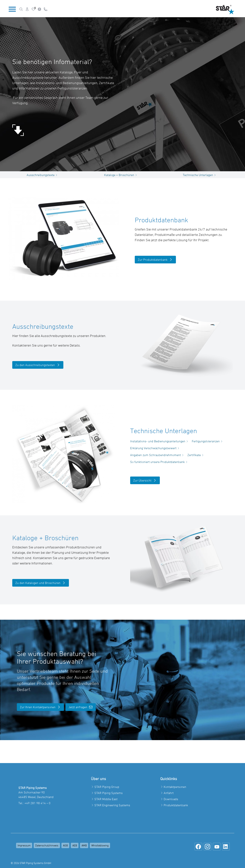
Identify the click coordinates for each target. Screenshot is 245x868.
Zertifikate (196, 455)
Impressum (24, 845)
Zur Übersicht (145, 480)
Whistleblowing (100, 845)
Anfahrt (169, 793)
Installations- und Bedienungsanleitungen (160, 441)
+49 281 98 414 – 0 (38, 803)
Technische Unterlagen (200, 175)
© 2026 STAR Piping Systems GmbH (31, 863)
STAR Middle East (106, 799)
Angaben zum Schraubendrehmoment (157, 455)
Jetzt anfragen (81, 707)
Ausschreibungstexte (42, 175)
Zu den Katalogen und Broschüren (41, 583)
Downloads (171, 799)
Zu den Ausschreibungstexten (38, 365)
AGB (65, 845)
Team (89, 98)
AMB (84, 845)
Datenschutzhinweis (47, 845)
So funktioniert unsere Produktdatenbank (159, 462)
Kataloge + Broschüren (121, 175)
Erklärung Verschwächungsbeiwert (155, 448)
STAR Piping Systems (109, 793)
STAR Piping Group (107, 787)
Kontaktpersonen (175, 787)
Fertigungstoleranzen (208, 441)
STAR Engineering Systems (112, 805)
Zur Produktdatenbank (155, 260)
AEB (75, 845)
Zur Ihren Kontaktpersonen (40, 707)
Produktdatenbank (176, 805)
